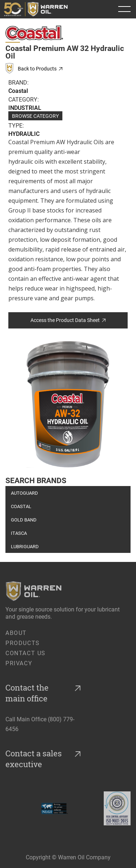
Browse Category (35, 116)
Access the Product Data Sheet (68, 320)
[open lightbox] (68, 404)
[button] (124, 9)
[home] (38, 9)
